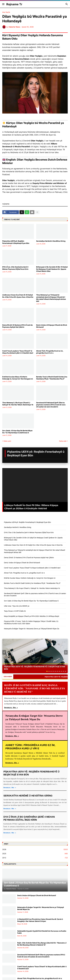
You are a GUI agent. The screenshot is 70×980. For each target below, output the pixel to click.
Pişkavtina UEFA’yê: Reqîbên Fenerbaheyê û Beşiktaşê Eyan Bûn (16, 242)
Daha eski (63, 441)
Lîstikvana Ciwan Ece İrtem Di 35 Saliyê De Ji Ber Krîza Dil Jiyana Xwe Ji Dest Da (18, 296)
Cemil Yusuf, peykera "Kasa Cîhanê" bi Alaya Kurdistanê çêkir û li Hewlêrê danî (18, 352)
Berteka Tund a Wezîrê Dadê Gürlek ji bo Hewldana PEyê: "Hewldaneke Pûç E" (52, 378)
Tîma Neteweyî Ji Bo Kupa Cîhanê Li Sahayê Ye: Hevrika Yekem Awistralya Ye (18, 404)
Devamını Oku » (11, 708)
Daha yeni (7, 441)
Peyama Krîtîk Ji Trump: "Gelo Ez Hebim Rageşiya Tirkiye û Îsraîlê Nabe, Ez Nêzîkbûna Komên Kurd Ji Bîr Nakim (31, 622)
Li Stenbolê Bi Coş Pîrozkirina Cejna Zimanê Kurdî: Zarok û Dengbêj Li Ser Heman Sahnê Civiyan (40, 920)
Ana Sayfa (6, 12)
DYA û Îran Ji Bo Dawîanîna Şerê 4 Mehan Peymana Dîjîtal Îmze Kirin (15, 268)
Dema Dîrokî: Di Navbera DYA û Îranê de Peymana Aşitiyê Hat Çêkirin (17, 326)
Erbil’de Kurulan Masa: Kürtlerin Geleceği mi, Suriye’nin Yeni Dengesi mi (18, 378)
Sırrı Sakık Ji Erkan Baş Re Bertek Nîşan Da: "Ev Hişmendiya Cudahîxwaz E (17, 432)
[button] (3, 4)
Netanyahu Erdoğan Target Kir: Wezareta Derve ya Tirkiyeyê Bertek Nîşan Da (32, 629)
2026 (35, 849)
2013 (35, 858)
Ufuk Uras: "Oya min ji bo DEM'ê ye (17, 606)
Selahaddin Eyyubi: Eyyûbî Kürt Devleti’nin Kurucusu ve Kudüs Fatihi (42, 932)
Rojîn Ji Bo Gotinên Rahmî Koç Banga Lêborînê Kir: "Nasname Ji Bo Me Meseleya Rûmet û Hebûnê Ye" (42, 944)
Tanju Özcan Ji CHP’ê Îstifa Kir (15, 611)
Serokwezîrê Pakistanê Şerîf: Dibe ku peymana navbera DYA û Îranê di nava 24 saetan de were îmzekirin (51, 405)
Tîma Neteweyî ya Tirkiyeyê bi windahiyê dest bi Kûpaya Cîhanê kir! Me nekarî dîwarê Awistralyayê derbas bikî (51, 298)
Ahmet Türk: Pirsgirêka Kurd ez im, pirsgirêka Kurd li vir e (50, 352)
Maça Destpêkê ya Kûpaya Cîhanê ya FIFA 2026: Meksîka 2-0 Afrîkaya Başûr (32, 616)
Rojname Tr (14, 4)
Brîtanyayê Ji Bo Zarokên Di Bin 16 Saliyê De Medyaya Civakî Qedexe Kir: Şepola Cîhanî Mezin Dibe (52, 269)
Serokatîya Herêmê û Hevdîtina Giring (51, 241)
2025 (35, 854)
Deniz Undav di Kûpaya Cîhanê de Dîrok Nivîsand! (52, 326)
